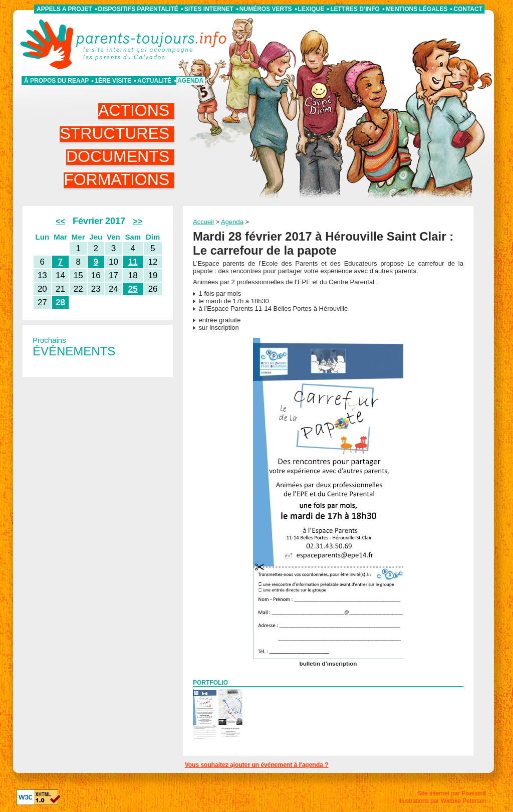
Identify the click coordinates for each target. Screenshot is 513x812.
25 (133, 289)
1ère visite (113, 81)
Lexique (311, 9)
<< (60, 221)
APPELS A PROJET (64, 9)
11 (133, 262)
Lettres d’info (355, 9)
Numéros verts (266, 9)
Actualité (154, 81)
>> (138, 221)
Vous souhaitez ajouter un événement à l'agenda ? (257, 765)
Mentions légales (417, 9)
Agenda (190, 81)
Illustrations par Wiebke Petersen (442, 801)
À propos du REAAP (56, 81)
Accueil (203, 222)
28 (60, 302)
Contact (468, 9)
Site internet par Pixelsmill (452, 793)
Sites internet (209, 9)
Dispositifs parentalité (138, 9)
